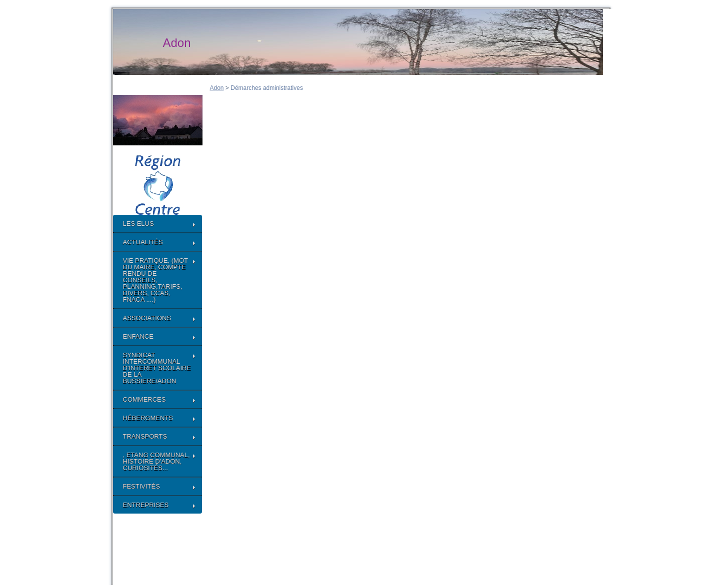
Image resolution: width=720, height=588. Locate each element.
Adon (217, 87)
